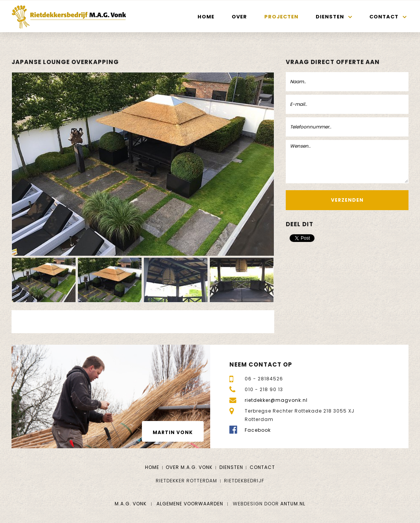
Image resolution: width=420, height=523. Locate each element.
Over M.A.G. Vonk (189, 467)
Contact (384, 17)
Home (206, 17)
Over (239, 17)
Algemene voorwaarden (190, 504)
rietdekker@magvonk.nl (276, 400)
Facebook (258, 430)
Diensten (330, 17)
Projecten (281, 17)
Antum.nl (293, 504)
